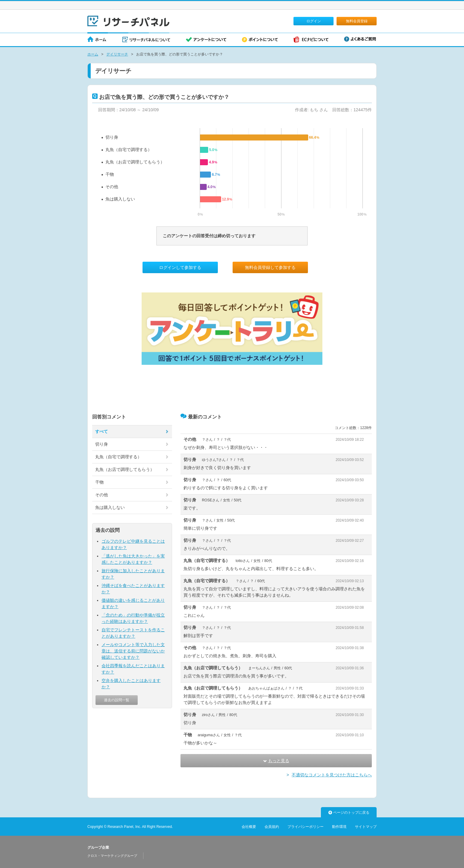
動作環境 (339, 827)
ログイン (314, 21)
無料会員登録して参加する (270, 267)
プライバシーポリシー (306, 827)
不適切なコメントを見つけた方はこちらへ (332, 775)
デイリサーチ (117, 54)
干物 (110, 174)
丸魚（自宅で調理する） (129, 150)
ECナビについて (311, 40)
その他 (112, 187)
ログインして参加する (180, 267)
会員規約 (272, 827)
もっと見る (276, 761)
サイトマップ (366, 827)
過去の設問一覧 (117, 700)
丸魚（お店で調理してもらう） (135, 162)
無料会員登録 (357, 21)
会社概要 (249, 827)
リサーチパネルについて (146, 40)
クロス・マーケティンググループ (112, 856)
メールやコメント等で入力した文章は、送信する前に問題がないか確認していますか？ (133, 651)
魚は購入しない (120, 199)
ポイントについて (260, 40)
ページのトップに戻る (349, 813)
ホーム (97, 40)
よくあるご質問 (360, 39)
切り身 (112, 137)
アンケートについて (206, 40)
